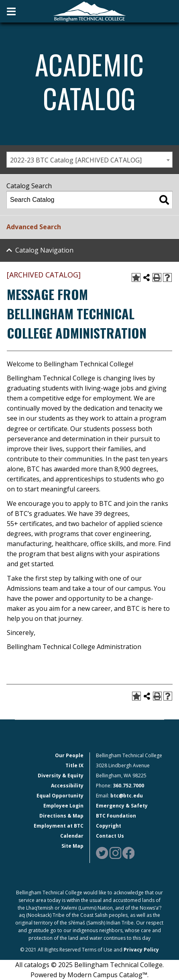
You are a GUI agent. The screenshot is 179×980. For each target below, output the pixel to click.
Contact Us (110, 836)
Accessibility (67, 786)
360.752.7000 (128, 786)
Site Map (72, 846)
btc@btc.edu (127, 796)
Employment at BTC (59, 826)
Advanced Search (34, 227)
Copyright (109, 826)
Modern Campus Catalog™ (107, 975)
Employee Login (63, 806)
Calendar (72, 836)
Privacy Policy (141, 950)
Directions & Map (61, 816)
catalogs (37, 965)
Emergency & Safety (122, 806)
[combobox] (89, 160)
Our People (69, 755)
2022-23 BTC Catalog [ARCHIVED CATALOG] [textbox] (76, 160)
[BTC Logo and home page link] (89, 11)
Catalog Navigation (44, 250)
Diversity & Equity (61, 776)
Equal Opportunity (60, 796)
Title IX (74, 765)
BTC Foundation (116, 816)
